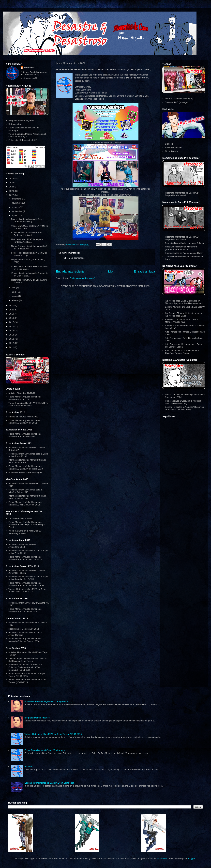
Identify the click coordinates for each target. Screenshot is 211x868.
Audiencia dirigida (173, 148)
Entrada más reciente (70, 272)
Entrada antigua (144, 272)
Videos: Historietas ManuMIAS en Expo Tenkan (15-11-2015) (27, 681)
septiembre (17, 211)
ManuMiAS (29, 68)
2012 (12, 343)
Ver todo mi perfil (29, 78)
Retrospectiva (15, 124)
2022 (12, 195)
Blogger (192, 859)
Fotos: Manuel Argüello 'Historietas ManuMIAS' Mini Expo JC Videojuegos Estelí (27, 525)
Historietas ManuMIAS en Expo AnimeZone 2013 (23, 546)
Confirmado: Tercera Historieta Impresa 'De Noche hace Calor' (184, 314)
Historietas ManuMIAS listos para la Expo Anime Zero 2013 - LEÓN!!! (28, 578)
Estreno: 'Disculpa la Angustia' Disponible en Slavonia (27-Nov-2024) (185, 408)
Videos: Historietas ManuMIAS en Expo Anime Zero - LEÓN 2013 (27, 590)
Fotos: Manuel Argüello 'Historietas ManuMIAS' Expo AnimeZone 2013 (25, 558)
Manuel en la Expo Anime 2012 (23, 417)
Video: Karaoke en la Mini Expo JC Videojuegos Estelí (25, 532)
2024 (12, 187)
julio (14, 288)
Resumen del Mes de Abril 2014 (24, 629)
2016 (12, 326)
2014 (12, 335)
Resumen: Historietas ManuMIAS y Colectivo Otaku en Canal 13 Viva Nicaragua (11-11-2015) (25, 667)
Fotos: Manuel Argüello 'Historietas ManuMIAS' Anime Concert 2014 (25, 640)
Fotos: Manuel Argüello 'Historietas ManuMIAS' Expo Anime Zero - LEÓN (26, 584)
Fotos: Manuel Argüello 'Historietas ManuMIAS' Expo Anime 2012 (25, 422)
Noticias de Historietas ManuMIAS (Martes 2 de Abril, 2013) (181, 248)
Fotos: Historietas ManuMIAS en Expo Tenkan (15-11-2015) (27, 675)
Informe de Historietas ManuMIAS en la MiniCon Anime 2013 (27, 497)
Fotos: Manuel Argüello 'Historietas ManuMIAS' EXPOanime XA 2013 (25, 610)
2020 (12, 310)
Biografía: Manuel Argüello (21, 120)
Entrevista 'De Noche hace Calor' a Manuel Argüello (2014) (182, 321)
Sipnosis (169, 144)
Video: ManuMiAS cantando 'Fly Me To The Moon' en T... (29, 227)
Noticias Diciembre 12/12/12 (22, 393)
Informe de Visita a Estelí (20, 518)
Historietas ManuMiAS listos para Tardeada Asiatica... (27, 241)
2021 (12, 305)
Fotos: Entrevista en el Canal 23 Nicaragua (45, 750)
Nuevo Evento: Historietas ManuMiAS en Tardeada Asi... (29, 247)
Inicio (109, 272)
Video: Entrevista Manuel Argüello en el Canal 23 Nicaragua (27, 135)
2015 (12, 330)
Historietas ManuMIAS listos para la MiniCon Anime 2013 (25, 491)
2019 (12, 314)
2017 (12, 322)
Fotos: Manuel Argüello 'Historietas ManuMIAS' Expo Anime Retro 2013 (26, 467)
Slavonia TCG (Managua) (177, 102)
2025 (12, 183)
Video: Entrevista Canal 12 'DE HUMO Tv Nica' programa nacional (28, 404)
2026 (12, 178)
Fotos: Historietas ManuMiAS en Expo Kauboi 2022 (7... (29, 254)
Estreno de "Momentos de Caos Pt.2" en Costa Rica (49, 783)
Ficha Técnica (172, 151)
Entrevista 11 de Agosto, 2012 (23, 140)
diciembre (17, 199)
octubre (16, 207)
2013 (12, 339)
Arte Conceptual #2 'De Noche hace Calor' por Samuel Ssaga (182, 352)
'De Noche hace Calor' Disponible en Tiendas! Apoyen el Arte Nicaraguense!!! (184, 302)
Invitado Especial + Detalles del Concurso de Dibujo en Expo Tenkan (28, 660)
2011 (12, 347)
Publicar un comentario (74, 258)
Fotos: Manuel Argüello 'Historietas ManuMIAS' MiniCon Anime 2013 (25, 503)
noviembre (17, 203)
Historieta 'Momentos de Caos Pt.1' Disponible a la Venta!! (182, 194)
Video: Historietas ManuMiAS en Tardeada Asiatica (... (26, 234)
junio (14, 292)
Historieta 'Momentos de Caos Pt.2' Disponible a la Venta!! (182, 238)
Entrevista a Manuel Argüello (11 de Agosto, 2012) (48, 701)
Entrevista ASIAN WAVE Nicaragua (25, 472)
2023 (12, 191)
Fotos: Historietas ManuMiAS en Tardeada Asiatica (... (26, 221)
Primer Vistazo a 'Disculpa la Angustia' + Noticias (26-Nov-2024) (184, 402)
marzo (15, 296)
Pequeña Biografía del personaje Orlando (185, 243)
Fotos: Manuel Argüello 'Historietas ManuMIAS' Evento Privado (25, 435)
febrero (15, 300)
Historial (28, 767)
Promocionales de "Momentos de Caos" (184, 253)
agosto (15, 216)
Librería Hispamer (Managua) (179, 99)
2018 (12, 318)
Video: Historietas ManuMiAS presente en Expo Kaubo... (29, 274)
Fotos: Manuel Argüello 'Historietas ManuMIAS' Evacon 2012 (25, 398)
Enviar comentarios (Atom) (82, 278)
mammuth (162, 859)
